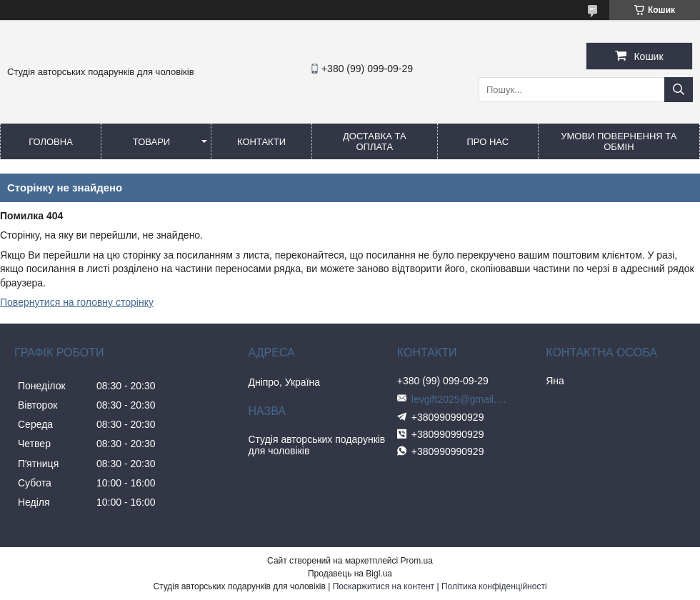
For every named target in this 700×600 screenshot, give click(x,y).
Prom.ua (417, 561)
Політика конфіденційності (494, 586)
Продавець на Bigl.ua (350, 574)
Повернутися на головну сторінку (77, 302)
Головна (51, 142)
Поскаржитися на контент (384, 586)
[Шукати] (679, 90)
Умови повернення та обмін (619, 141)
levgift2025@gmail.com (461, 399)
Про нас (487, 142)
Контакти (261, 142)
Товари (151, 142)
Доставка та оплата (375, 141)
